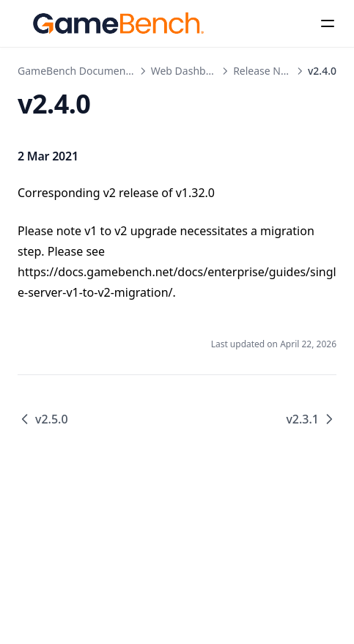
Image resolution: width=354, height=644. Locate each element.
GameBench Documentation (86, 71)
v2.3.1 (311, 419)
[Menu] (328, 23)
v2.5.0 (43, 419)
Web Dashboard (189, 71)
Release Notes (267, 71)
